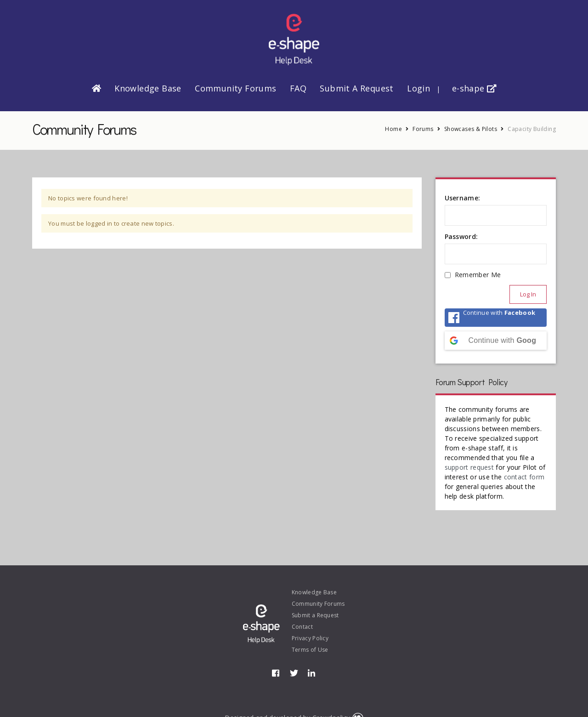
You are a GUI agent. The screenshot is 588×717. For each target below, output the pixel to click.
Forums (423, 129)
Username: (463, 198)
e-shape (474, 88)
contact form (524, 477)
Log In (528, 294)
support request (469, 467)
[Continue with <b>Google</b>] (496, 341)
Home (393, 129)
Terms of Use (310, 650)
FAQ (298, 88)
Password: (461, 236)
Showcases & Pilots (471, 129)
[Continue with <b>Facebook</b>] (496, 318)
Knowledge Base (148, 88)
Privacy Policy (310, 638)
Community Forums (235, 88)
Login (418, 88)
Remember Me (478, 275)
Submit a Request (356, 88)
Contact (302, 627)
